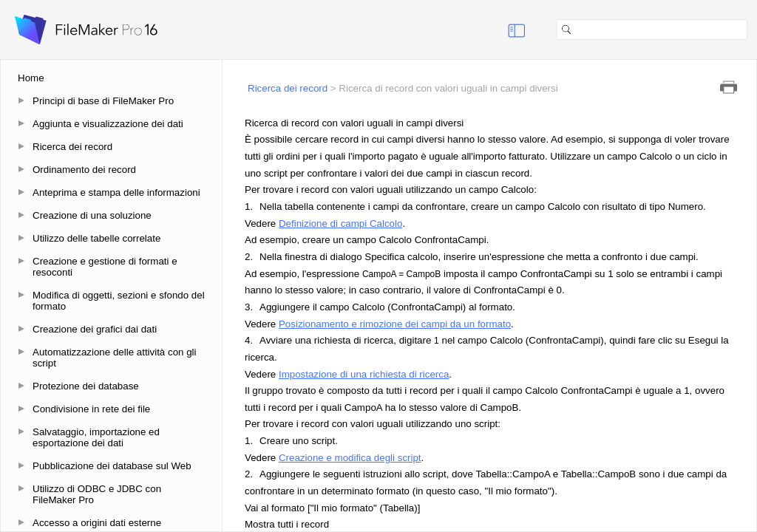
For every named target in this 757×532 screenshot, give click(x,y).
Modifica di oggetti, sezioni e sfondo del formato (119, 301)
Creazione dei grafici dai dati (95, 329)
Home (31, 78)
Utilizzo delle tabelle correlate (96, 238)
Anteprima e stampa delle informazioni (116, 192)
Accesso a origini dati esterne (97, 523)
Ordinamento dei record (84, 170)
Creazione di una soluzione (92, 215)
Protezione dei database (86, 386)
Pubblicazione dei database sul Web (112, 466)
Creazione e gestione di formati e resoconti (105, 267)
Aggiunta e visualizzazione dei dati (108, 124)
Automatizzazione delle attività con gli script (115, 358)
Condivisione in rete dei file (91, 409)
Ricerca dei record (72, 147)
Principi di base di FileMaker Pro (103, 101)
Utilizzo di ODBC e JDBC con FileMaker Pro (97, 494)
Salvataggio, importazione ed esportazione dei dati (96, 437)
